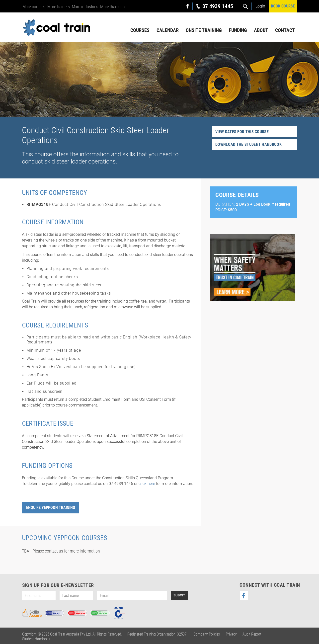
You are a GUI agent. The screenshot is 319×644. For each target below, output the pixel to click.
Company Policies (207, 634)
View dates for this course (242, 132)
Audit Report (252, 634)
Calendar (168, 30)
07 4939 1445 (218, 6)
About (261, 30)
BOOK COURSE (283, 6)
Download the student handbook (248, 145)
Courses (140, 30)
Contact (285, 30)
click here (147, 484)
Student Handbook (36, 639)
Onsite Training (204, 30)
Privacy (231, 634)
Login (260, 6)
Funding (238, 30)
